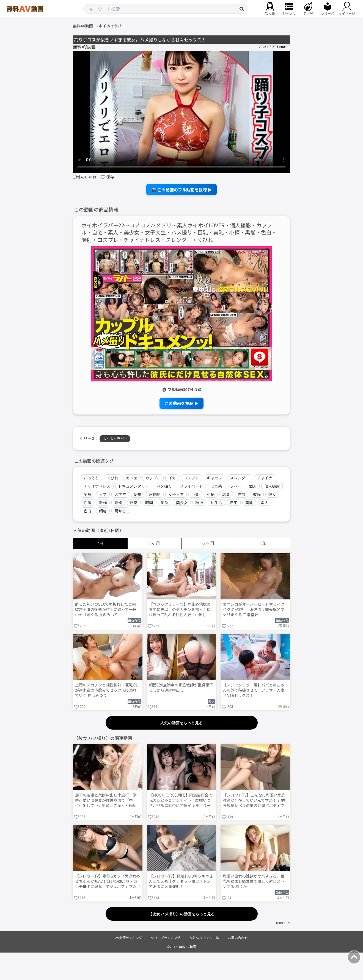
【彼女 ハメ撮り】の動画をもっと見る (181, 914)
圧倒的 (155, 494)
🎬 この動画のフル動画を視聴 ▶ (182, 190)
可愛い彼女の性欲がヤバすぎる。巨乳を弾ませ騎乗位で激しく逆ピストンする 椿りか (254, 881)
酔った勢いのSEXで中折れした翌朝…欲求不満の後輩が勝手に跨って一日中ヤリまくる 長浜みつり (107, 609)
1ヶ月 (154, 543)
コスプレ (191, 478)
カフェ (132, 478)
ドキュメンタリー (134, 486)
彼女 (272, 494)
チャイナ (265, 478)
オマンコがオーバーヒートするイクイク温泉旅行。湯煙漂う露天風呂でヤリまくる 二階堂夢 (254, 609)
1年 (263, 543)
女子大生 (176, 494)
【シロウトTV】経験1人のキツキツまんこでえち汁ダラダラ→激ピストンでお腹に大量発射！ (181, 881)
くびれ (112, 478)
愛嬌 (118, 502)
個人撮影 (272, 486)
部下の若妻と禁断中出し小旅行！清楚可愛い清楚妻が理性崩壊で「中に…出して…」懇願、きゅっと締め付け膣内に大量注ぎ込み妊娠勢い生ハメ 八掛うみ (106, 801)
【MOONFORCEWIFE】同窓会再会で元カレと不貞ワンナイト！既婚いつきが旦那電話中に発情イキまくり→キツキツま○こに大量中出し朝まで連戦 (181, 801)
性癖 (87, 502)
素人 (265, 502)
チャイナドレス (97, 486)
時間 (149, 502)
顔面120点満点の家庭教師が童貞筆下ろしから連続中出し (181, 688)
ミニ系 (216, 486)
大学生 (120, 494)
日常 (134, 502)
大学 (103, 494)
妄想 (137, 494)
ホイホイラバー (115, 439)
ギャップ (215, 478)
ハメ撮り (164, 486)
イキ (172, 478)
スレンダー (240, 478)
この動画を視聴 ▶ (181, 403)
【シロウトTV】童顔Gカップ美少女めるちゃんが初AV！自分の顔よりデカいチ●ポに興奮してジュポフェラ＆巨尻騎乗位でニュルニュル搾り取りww (108, 882)
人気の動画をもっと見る (182, 723)
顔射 (103, 511)
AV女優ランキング (129, 938)
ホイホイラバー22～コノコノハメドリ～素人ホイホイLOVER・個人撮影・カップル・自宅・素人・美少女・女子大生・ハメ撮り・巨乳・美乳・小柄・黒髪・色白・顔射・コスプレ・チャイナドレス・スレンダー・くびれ (179, 233)
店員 (226, 494)
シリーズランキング (166, 938)
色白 (87, 511)
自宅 (234, 502)
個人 (253, 486)
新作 (103, 502)
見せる (120, 511)
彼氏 (257, 494)
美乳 (249, 502)
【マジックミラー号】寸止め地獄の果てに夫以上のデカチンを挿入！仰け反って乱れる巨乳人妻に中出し (180, 609)
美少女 (182, 502)
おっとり (91, 478)
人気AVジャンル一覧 (204, 938)
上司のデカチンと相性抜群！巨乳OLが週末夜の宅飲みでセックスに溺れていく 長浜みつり (106, 690)
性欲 (241, 494)
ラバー (236, 486)
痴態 (164, 502)
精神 (199, 502)
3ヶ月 (209, 543)
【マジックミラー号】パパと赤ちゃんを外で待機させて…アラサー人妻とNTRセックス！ (254, 690)
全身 (87, 494)
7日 (100, 543)
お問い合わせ (238, 938)
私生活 (216, 502)
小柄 (211, 494)
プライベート (191, 486)
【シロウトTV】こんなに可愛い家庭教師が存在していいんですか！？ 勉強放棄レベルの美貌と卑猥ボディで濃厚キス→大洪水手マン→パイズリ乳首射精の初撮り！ (254, 801)
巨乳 (195, 494)
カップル (153, 478)
